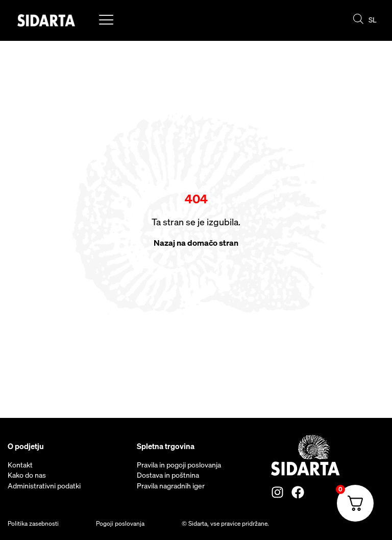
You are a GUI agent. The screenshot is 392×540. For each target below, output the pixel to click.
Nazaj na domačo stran (196, 243)
